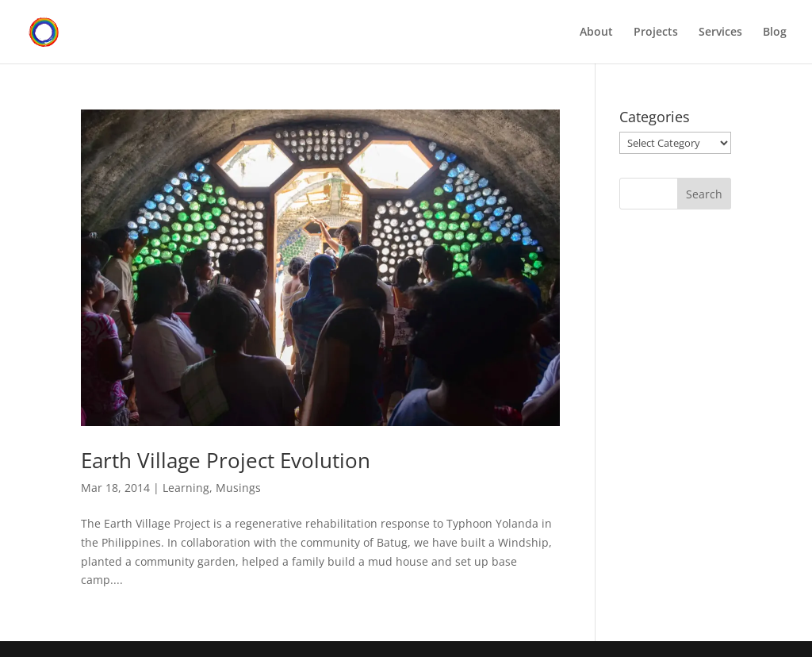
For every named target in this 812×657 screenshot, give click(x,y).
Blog (775, 33)
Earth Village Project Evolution (226, 460)
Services (720, 33)
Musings (238, 488)
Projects (656, 33)
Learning (186, 488)
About (596, 33)
